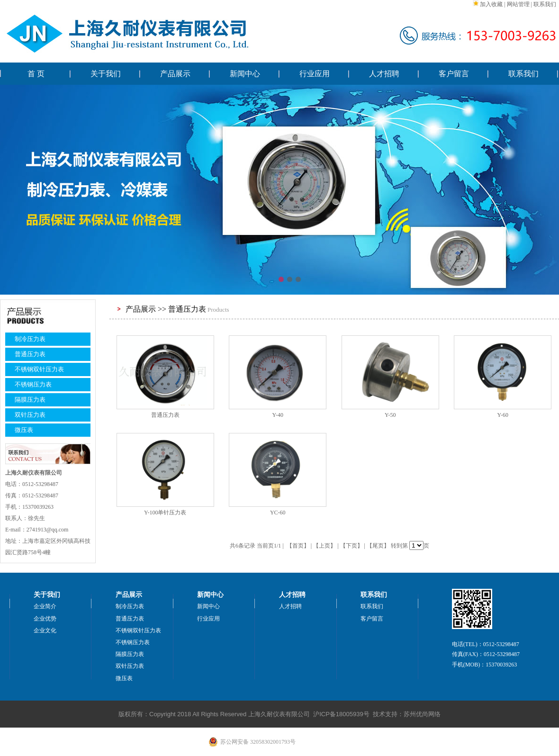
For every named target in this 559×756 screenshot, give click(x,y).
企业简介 (45, 606)
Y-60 (503, 415)
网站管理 (518, 4)
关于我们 (106, 74)
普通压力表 (30, 354)
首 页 (36, 74)
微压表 (24, 430)
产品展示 (175, 74)
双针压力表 (30, 415)
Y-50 (390, 415)
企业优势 (45, 619)
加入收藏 (491, 4)
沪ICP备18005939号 (341, 714)
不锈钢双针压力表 (39, 369)
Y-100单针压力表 (165, 513)
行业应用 (315, 74)
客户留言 (454, 74)
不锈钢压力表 (33, 384)
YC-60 (278, 513)
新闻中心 (245, 74)
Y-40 (278, 415)
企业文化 (45, 630)
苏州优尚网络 (422, 714)
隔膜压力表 (30, 400)
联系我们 (545, 4)
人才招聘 (384, 74)
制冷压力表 (30, 339)
